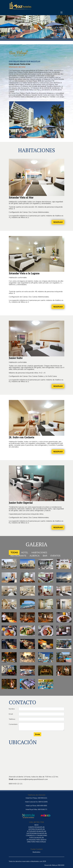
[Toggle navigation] (61, 12)
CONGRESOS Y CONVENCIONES (36, 835)
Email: (11, 714)
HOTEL (25, 553)
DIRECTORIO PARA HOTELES (36, 842)
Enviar (37, 734)
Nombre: (12, 709)
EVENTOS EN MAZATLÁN (36, 827)
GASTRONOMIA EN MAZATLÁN (37, 833)
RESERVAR (58, 222)
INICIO (36, 825)
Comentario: (13, 724)
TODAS (14, 553)
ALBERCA (35, 556)
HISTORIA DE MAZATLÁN (37, 829)
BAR (45, 556)
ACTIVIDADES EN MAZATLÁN (36, 831)
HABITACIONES (39, 553)
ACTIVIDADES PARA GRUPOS (37, 840)
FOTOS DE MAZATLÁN (37, 838)
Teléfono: (12, 719)
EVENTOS (55, 556)
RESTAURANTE (18, 556)
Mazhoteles (36, 852)
